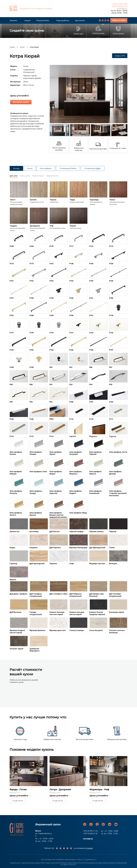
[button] (125, 67)
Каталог (13, 21)
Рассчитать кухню (21, 102)
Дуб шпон (14, 176)
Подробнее (18, 801)
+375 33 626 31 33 (90, 834)
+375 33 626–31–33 (119, 6)
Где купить (80, 21)
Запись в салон (119, 20)
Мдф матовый (38, 176)
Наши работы (63, 21)
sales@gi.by (122, 9)
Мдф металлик (52, 176)
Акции (28, 21)
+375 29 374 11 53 (90, 831)
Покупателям (43, 21)
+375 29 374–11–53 (120, 4)
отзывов (89, 848)
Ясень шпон (25, 176)
